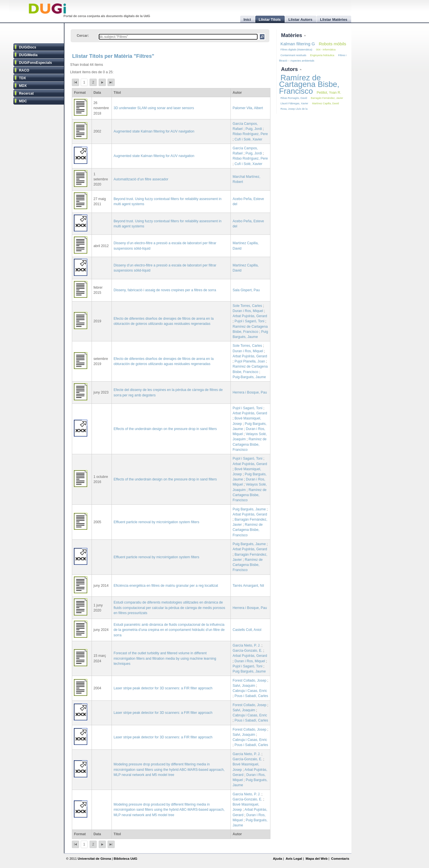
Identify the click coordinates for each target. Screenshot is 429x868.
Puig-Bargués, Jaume (249, 377)
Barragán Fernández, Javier (327, 98)
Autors (290, 69)
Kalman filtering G (298, 44)
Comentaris (340, 859)
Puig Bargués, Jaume (249, 509)
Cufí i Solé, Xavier (248, 139)
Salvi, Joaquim (244, 686)
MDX (23, 86)
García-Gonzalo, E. (247, 651)
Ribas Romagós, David (294, 98)
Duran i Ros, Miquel (248, 311)
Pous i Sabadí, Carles (251, 696)
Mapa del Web (316, 859)
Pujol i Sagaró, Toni (249, 321)
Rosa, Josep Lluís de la (294, 109)
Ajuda (278, 859)
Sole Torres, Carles (247, 306)
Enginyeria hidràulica (322, 55)
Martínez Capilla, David (325, 103)
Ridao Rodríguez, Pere (250, 134)
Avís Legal (294, 859)
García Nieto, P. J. (246, 645)
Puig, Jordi (254, 129)
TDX (23, 78)
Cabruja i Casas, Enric (250, 691)
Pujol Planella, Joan (250, 361)
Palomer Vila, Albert (248, 108)
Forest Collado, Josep (249, 680)
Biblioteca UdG (126, 859)
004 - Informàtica (326, 50)
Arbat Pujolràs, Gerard (250, 316)
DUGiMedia (28, 55)
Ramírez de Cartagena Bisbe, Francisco (249, 444)
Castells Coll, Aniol (247, 630)
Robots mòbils (332, 44)
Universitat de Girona (94, 859)
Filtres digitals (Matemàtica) (296, 50)
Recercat (26, 93)
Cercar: (83, 36)
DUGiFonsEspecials (36, 63)
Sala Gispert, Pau (246, 290)
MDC (23, 101)
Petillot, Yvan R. (329, 93)
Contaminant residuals (293, 55)
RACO (24, 70)
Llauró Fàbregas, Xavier (294, 103)
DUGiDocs (28, 47)
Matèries (292, 35)
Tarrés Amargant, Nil (248, 586)
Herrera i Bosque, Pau (250, 392)
